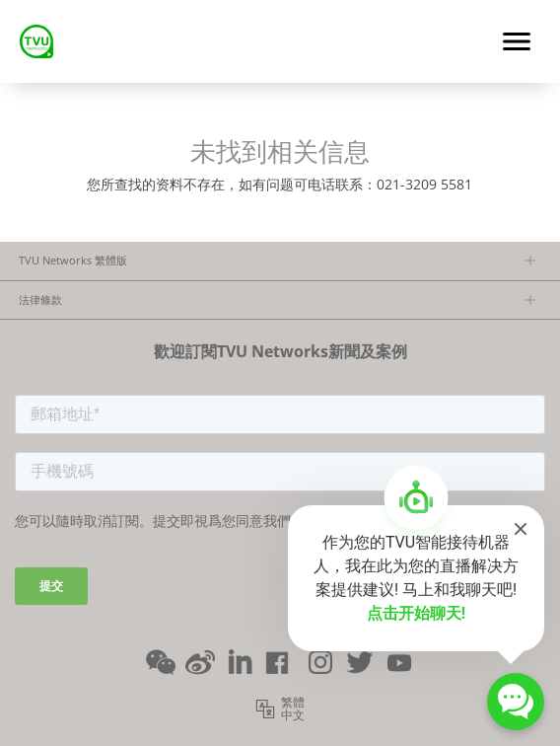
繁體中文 (293, 709)
